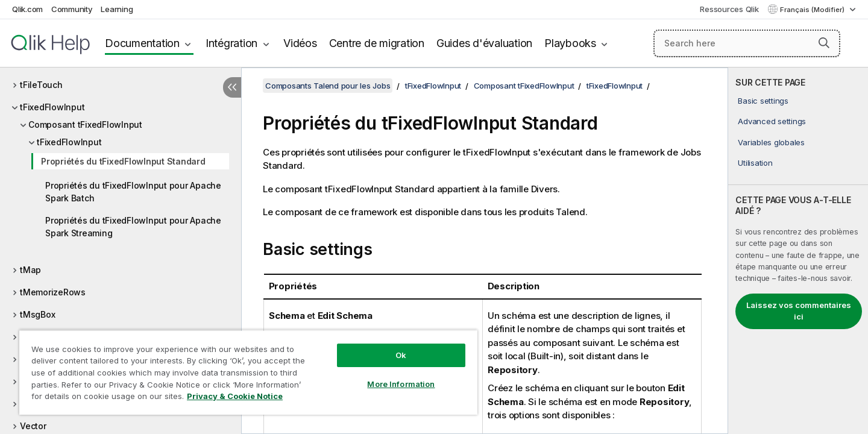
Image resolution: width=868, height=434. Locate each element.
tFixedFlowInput (52, 107)
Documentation (142, 43)
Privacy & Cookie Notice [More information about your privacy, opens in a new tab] (235, 396)
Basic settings (763, 101)
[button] (824, 43)
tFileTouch (41, 85)
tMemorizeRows (53, 292)
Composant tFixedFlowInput (85, 124)
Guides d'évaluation (484, 43)
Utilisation (755, 163)
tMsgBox (37, 314)
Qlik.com (27, 9)
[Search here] (747, 43)
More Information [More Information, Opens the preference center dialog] (401, 384)
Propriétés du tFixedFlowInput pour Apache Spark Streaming (133, 227)
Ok (401, 355)
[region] (248, 372)
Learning (117, 9)
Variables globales (771, 142)
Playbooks (570, 43)
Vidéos (300, 43)
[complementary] (798, 251)
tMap (30, 270)
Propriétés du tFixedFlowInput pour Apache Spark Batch (133, 192)
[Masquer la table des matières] (232, 87)
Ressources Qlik (729, 9)
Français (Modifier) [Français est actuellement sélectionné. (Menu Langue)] (813, 10)
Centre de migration (377, 43)
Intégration (231, 43)
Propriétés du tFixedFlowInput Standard (123, 161)
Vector (33, 426)
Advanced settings (772, 121)
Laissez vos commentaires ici (799, 311)
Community (72, 9)
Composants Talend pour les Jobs (328, 86)
